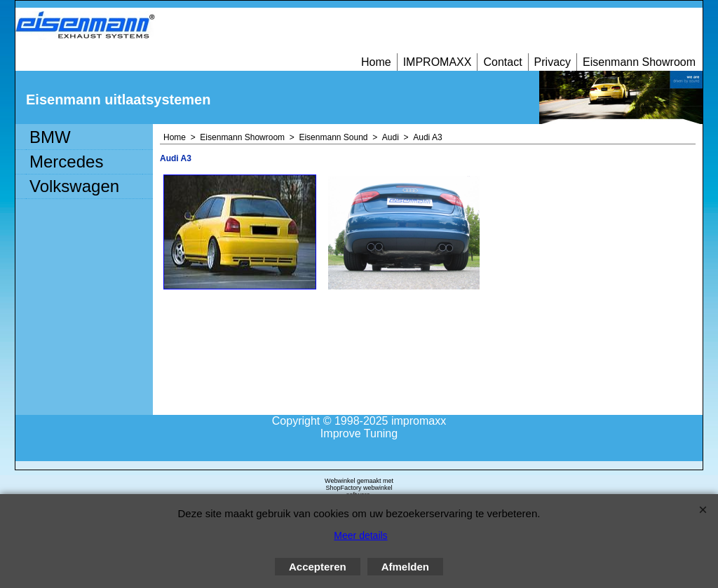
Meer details (360, 535)
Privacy (553, 62)
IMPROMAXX (438, 62)
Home (376, 62)
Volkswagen (74, 186)
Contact (502, 62)
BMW (50, 137)
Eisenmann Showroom (639, 62)
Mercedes (66, 162)
